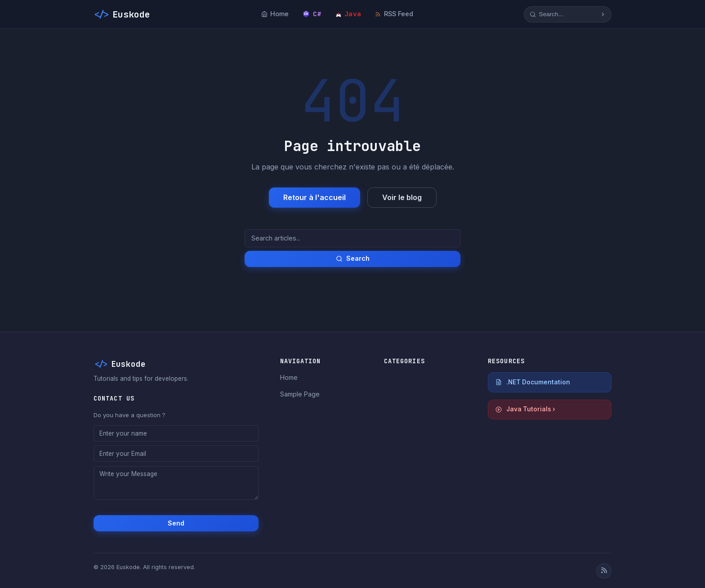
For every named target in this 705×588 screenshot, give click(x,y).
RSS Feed (394, 16)
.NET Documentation (533, 382)
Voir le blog (402, 197)
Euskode (131, 14)
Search (353, 258)
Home (275, 14)
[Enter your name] (176, 433)
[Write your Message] (176, 483)
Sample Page (300, 394)
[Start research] (603, 14)
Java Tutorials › (525, 409)
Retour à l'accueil (315, 197)
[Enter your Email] (176, 454)
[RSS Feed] (604, 571)
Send (176, 523)
